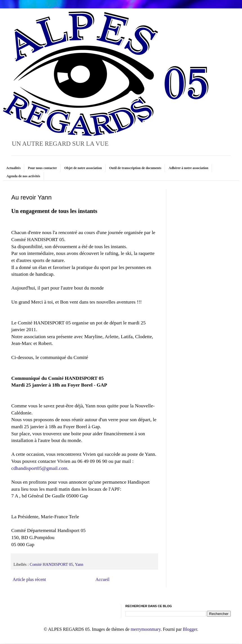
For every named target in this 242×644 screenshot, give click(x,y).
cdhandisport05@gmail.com (39, 468)
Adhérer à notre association (188, 168)
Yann (79, 564)
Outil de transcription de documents (135, 168)
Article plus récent (29, 579)
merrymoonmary (145, 629)
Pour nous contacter (42, 168)
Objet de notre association (83, 168)
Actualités (13, 168)
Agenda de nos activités (23, 176)
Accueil (102, 579)
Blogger (190, 629)
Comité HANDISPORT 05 (51, 564)
